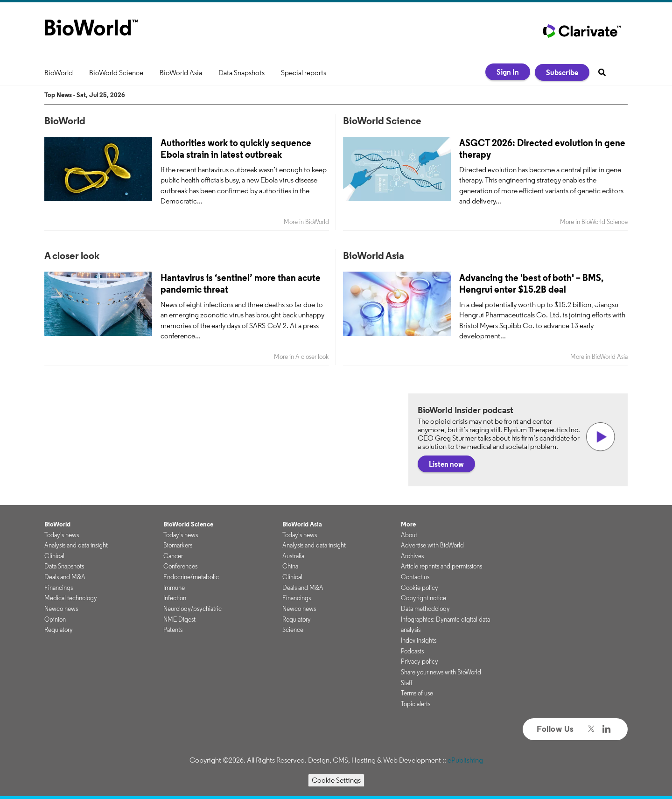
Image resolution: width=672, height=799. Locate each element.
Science (293, 630)
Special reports (304, 73)
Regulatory (59, 630)
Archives (412, 556)
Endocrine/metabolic (191, 577)
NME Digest (179, 619)
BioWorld (59, 73)
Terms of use (417, 693)
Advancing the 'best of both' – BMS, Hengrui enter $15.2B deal (531, 283)
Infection (175, 598)
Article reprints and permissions (441, 566)
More (408, 524)
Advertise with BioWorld (432, 545)
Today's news (62, 535)
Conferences (180, 566)
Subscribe (562, 72)
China (290, 566)
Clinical (54, 556)
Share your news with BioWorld (441, 672)
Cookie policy (420, 588)
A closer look (72, 255)
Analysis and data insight (76, 545)
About (409, 535)
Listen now (446, 464)
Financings (59, 588)
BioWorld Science (116, 73)
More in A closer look (301, 357)
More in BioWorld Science (594, 222)
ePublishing (465, 760)
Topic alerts (416, 704)
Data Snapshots (241, 73)
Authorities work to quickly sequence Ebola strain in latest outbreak (236, 148)
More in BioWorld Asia (599, 357)
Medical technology (71, 598)
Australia (293, 556)
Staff (407, 683)
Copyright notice (423, 598)
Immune (174, 588)
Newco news (61, 609)
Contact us (415, 577)
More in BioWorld (306, 222)
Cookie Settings (336, 780)
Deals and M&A (65, 577)
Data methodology (425, 609)
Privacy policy (420, 661)
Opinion (55, 619)
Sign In (508, 72)
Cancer (173, 556)
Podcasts (412, 651)
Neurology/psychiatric (192, 609)
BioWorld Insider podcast (465, 410)
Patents (173, 630)
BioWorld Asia (181, 73)
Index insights (419, 640)
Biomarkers (178, 545)
